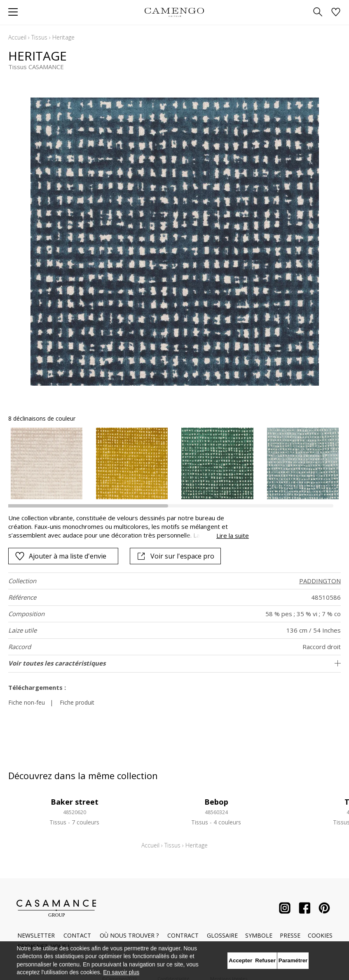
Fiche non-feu (27, 702)
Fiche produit (77, 702)
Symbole (259, 935)
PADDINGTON (320, 581)
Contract (183, 935)
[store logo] (174, 12)
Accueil (17, 37)
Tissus (39, 37)
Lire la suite (233, 535)
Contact (77, 935)
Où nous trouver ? (129, 935)
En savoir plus (121, 972)
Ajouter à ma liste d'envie (61, 556)
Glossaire (222, 935)
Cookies (320, 935)
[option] (47, 463)
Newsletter (36, 935)
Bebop (216, 802)
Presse (290, 935)
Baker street (75, 802)
